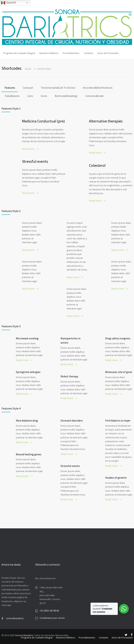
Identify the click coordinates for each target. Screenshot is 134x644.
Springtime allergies (28, 372)
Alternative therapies (106, 121)
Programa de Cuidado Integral (19, 53)
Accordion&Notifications (98, 88)
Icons (44, 96)
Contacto (88, 53)
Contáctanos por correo (52, 618)
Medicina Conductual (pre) (43, 121)
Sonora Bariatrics (24, 635)
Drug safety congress (118, 338)
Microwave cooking (27, 338)
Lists (30, 96)
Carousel (28, 88)
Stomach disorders (72, 420)
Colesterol (97, 165)
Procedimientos (71, 53)
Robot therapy (69, 376)
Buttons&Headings (66, 96)
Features (10, 88)
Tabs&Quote (12, 96)
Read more (28, 149)
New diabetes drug (27, 420)
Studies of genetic (116, 478)
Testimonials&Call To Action (58, 88)
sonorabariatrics (15, 618)
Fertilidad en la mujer (118, 420)
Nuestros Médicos (49, 53)
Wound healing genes (29, 454)
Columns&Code (94, 96)
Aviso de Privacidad (108, 53)
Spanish (9, 3)
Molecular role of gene (119, 372)
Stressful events (35, 161)
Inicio (28, 69)
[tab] (10, 88)
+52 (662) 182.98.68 (49, 611)
